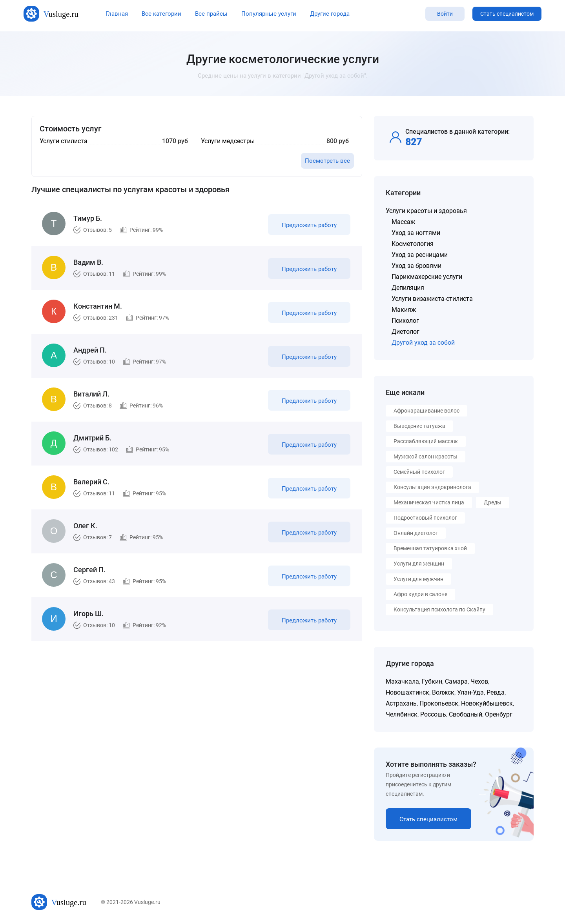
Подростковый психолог (425, 518)
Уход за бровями (416, 266)
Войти (445, 14)
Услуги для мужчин (418, 579)
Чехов (479, 681)
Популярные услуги (269, 14)
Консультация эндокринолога (432, 487)
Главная (117, 14)
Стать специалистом (507, 14)
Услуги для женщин (419, 564)
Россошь (433, 714)
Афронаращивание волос (426, 411)
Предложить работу (309, 225)
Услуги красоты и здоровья (426, 211)
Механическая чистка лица (429, 502)
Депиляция (408, 288)
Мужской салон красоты (426, 457)
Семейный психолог (419, 472)
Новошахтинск (407, 692)
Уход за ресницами (420, 255)
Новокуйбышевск (487, 703)
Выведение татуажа (419, 426)
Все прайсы (211, 14)
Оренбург (499, 714)
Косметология (413, 244)
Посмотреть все (327, 161)
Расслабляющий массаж (426, 441)
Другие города (330, 14)
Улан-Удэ (470, 692)
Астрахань (401, 703)
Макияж (404, 310)
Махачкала (402, 681)
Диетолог (406, 332)
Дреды (493, 502)
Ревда (496, 692)
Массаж (403, 222)
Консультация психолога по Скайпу (439, 609)
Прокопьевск (439, 703)
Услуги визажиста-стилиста (432, 299)
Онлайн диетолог (416, 533)
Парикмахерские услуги (427, 277)
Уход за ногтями (416, 233)
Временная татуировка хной (430, 548)
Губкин (432, 681)
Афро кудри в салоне (420, 594)
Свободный (466, 714)
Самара (456, 681)
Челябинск (402, 714)
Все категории (161, 14)
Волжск (443, 692)
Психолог (405, 321)
